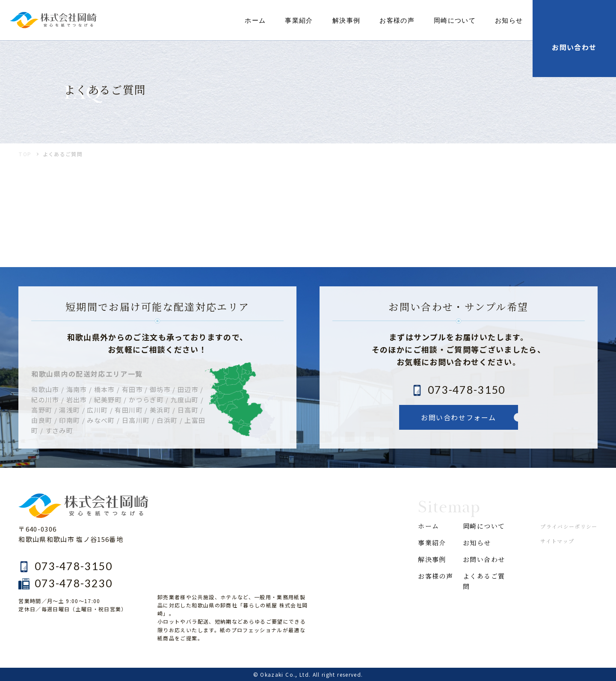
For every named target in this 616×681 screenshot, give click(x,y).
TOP (25, 154)
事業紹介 (299, 20)
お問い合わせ (484, 559)
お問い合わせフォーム (459, 417)
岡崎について (455, 20)
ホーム (255, 20)
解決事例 (346, 20)
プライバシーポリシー (569, 526)
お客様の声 (397, 20)
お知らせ (509, 20)
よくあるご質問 (484, 581)
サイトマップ (557, 541)
